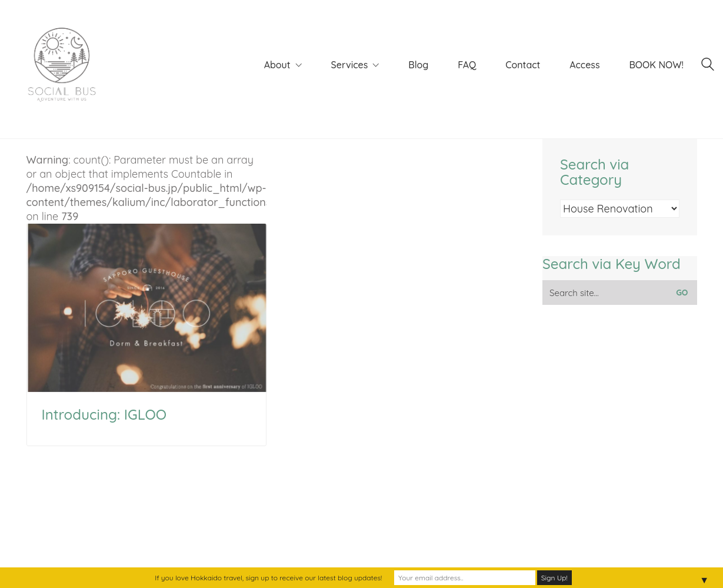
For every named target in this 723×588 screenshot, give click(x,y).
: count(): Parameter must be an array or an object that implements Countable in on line (147, 273)
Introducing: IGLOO (104, 414)
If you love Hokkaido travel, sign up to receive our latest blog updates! (268, 578)
